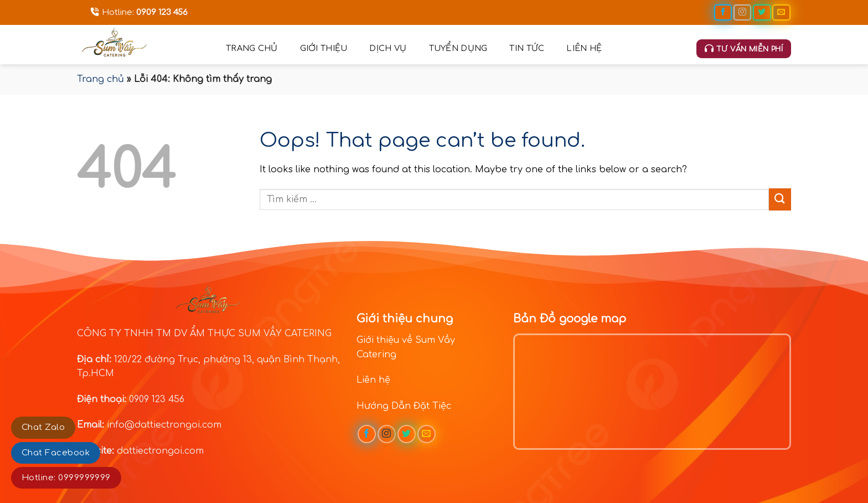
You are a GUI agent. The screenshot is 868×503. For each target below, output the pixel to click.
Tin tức (527, 48)
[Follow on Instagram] (742, 12)
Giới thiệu (324, 48)
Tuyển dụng (458, 48)
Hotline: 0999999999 (66, 478)
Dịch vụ (388, 48)
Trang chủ (252, 48)
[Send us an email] (781, 12)
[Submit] (780, 199)
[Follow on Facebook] (723, 12)
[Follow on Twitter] (762, 12)
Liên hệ (584, 48)
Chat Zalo (43, 427)
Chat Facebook (56, 453)
